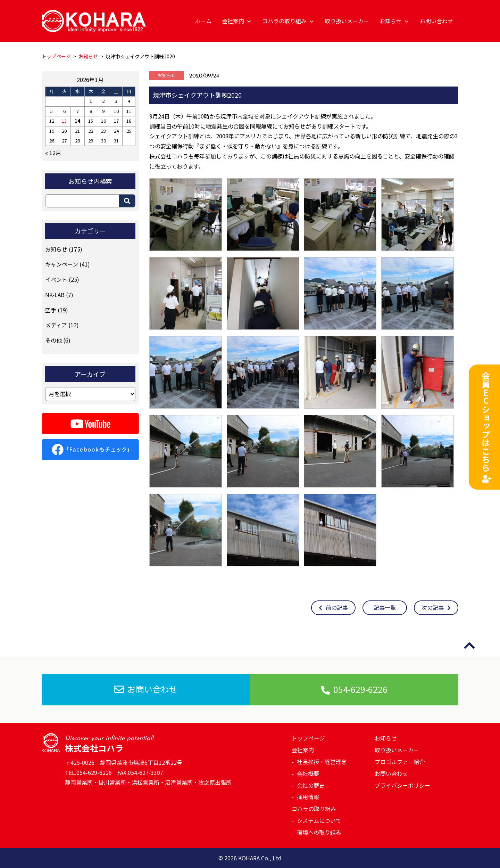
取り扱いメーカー (347, 21)
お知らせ (394, 21)
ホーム (203, 21)
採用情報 (308, 797)
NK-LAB (55, 295)
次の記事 (436, 607)
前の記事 (333, 607)
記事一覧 (385, 607)
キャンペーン (62, 264)
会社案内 (237, 21)
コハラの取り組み (288, 21)
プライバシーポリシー (402, 785)
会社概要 (308, 773)
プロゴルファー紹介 (400, 762)
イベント (56, 279)
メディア (56, 325)
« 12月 (53, 153)
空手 (51, 310)
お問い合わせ (436, 21)
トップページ (308, 738)
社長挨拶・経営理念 (322, 762)
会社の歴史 (311, 785)
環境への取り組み (319, 832)
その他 (53, 340)
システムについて (319, 820)
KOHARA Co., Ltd (260, 858)
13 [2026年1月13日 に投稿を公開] (64, 121)
